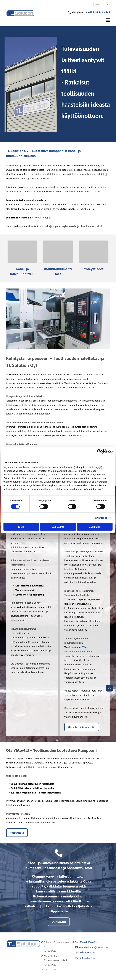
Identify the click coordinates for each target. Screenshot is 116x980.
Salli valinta (58, 527)
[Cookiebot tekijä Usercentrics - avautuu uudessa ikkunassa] (99, 451)
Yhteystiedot (94, 269)
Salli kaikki (95, 527)
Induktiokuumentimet (58, 271)
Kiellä (21, 527)
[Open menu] (108, 20)
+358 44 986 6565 (99, 12)
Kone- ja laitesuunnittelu (22, 271)
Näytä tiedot (100, 518)
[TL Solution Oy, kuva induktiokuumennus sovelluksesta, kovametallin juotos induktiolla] (58, 252)
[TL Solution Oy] (22, 252)
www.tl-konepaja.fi (44, 218)
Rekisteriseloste (86, 952)
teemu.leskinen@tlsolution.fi (93, 947)
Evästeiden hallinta (85, 958)
